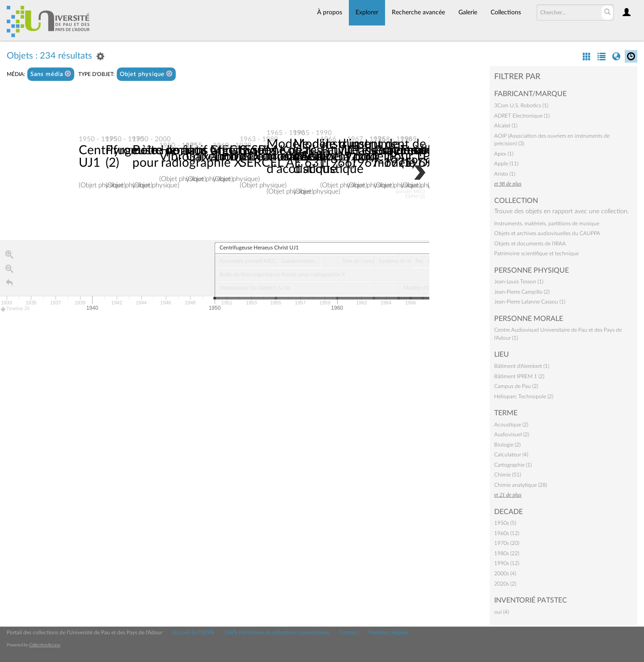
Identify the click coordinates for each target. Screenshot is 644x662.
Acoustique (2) (511, 425)
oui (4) (502, 612)
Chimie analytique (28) (521, 485)
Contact (349, 632)
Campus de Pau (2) (516, 386)
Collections (506, 13)
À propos (330, 13)
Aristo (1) (505, 174)
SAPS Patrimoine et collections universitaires (277, 632)
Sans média (51, 74)
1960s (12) (507, 533)
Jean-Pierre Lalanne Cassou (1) (530, 302)
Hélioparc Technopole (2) (524, 396)
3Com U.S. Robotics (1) (521, 105)
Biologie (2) (507, 445)
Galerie (468, 13)
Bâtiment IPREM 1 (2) (519, 376)
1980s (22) (507, 553)
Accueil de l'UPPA (193, 632)
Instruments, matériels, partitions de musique (547, 223)
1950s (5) (505, 523)
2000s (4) (505, 573)
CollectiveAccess (45, 645)
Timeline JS (15, 310)
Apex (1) (504, 154)
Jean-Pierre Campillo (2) (522, 292)
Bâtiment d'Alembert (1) (522, 366)
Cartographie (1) (513, 465)
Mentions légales (388, 632)
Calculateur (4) (511, 455)
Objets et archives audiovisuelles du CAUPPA (547, 233)
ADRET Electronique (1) (522, 116)
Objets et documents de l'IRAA (530, 244)
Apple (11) (506, 164)
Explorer (367, 13)
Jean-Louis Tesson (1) (519, 282)
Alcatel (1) (506, 126)
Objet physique (146, 74)
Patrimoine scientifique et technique (536, 253)
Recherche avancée (418, 13)
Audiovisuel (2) (512, 434)
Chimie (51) (508, 475)
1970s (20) (507, 543)
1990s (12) (507, 563)
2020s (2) (505, 584)
